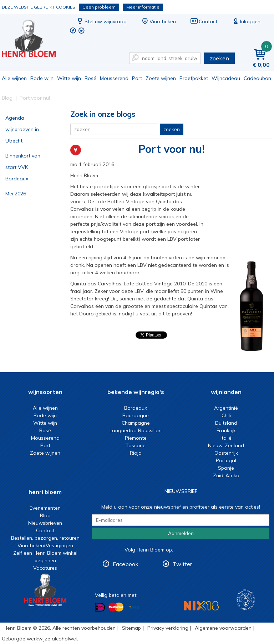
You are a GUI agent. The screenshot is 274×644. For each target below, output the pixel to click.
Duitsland (226, 423)
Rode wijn (42, 78)
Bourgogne (136, 415)
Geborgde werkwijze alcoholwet (40, 639)
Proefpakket (194, 78)
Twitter (182, 564)
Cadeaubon (257, 78)
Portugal (226, 460)
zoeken (219, 58)
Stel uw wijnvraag (101, 21)
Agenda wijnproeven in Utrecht (22, 129)
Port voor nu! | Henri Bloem (34, 39)
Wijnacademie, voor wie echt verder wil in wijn (246, 600)
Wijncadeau (226, 78)
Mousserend (114, 78)
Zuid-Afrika (226, 475)
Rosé (90, 78)
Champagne (136, 423)
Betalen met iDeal (100, 607)
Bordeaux (136, 408)
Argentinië (226, 408)
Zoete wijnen (161, 78)
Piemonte (136, 438)
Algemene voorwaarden (223, 628)
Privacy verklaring (168, 628)
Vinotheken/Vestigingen (45, 545)
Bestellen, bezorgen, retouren (45, 538)
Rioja (136, 453)
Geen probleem (99, 7)
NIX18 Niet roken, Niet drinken (201, 606)
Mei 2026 (16, 194)
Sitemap (131, 628)
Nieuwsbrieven (45, 523)
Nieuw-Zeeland (226, 445)
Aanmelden (181, 533)
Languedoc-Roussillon (136, 430)
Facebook (126, 564)
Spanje (226, 468)
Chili (226, 415)
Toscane (136, 445)
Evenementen (45, 508)
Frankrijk (226, 430)
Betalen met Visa (134, 608)
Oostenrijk (226, 453)
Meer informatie (143, 7)
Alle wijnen (14, 78)
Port (137, 78)
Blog (45, 515)
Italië (226, 438)
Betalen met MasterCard (116, 607)
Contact (204, 21)
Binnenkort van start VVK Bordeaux (23, 167)
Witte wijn (69, 78)
